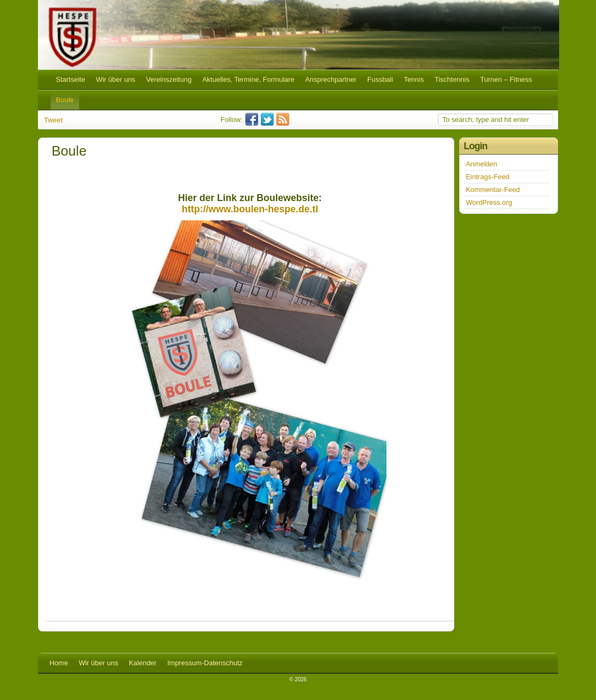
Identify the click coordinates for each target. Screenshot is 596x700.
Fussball (380, 79)
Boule (65, 100)
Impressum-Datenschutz (205, 663)
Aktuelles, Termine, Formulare (248, 79)
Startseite (71, 79)
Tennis (414, 79)
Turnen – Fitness (506, 79)
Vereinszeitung (169, 79)
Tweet (54, 120)
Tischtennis (452, 79)
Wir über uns (115, 79)
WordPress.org (489, 202)
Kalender (143, 663)
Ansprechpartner (331, 79)
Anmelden (481, 164)
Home (59, 663)
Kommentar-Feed (493, 190)
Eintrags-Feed (487, 177)
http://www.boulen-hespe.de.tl (250, 209)
